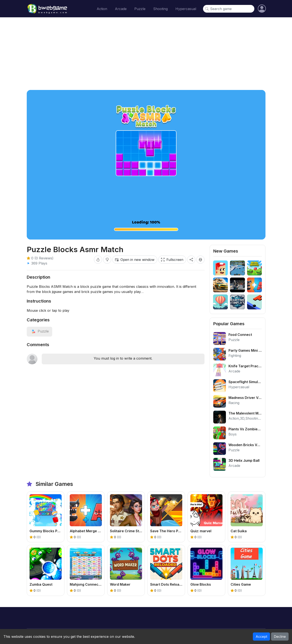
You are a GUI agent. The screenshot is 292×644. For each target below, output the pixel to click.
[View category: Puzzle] (39, 331)
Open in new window (135, 260)
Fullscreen (172, 260)
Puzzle (140, 9)
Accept (261, 637)
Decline (280, 637)
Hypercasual (186, 9)
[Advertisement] (146, 54)
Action (102, 9)
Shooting (160, 9)
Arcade (121, 9)
